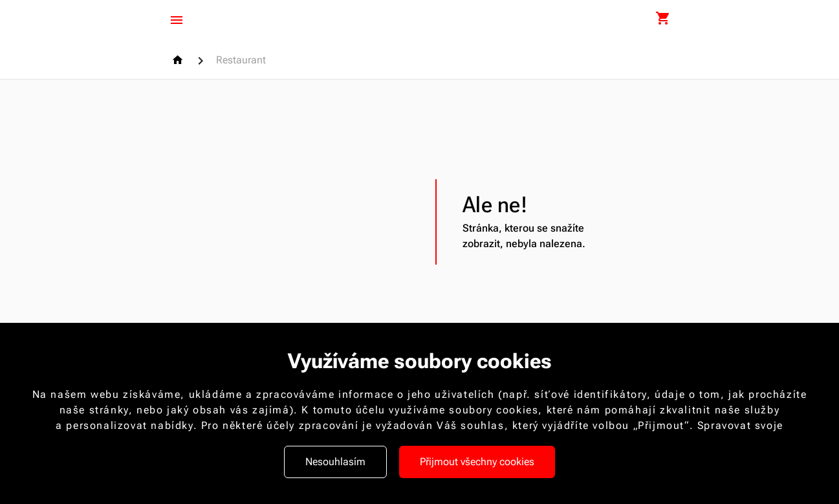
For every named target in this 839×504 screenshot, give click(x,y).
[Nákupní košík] (663, 19)
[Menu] (177, 20)
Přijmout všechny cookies (477, 462)
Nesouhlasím (335, 462)
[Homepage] (180, 60)
